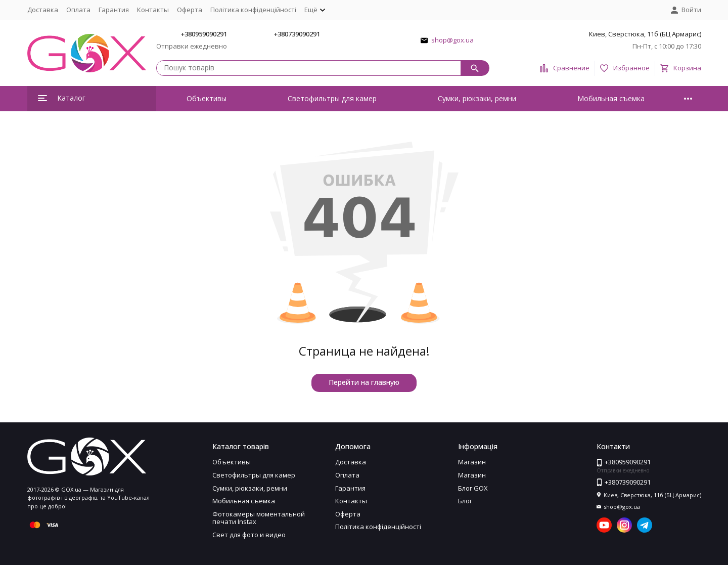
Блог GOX (473, 488)
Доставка (43, 10)
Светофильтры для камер (332, 98)
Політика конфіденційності (253, 10)
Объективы (207, 98)
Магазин (472, 462)
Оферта (190, 10)
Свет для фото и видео (249, 535)
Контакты (153, 10)
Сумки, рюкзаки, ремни (477, 98)
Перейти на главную (364, 382)
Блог (465, 501)
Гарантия (114, 10)
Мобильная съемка (611, 98)
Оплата (78, 10)
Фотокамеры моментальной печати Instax (259, 518)
